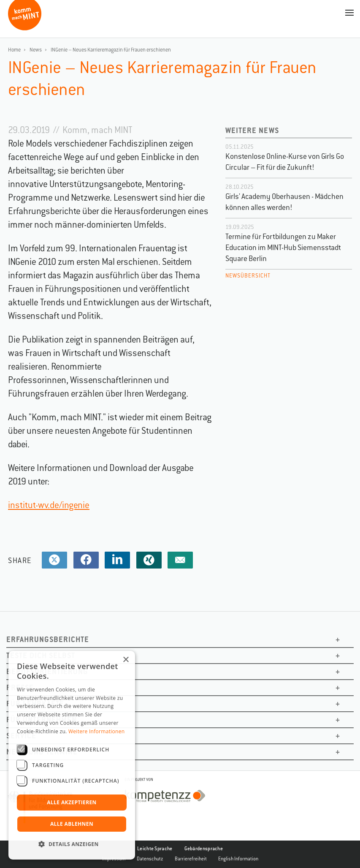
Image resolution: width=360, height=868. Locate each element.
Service (21, 736)
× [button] (126, 660)
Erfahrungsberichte (48, 639)
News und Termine (42, 752)
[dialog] (72, 755)
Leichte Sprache (155, 849)
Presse (20, 687)
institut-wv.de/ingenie (49, 505)
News (36, 50)
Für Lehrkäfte (35, 703)
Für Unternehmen (42, 720)
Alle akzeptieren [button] (72, 802)
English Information (238, 859)
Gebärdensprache (204, 849)
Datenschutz (150, 859)
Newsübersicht (248, 276)
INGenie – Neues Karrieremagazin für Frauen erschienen (111, 50)
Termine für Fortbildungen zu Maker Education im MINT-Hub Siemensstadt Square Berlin (283, 248)
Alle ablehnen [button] (72, 824)
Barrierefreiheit (191, 859)
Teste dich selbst (41, 655)
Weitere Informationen (97, 731)
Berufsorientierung (47, 671)
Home (14, 50)
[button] (72, 844)
